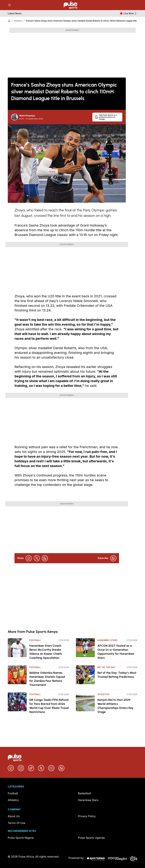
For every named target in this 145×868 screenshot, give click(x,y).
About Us (14, 816)
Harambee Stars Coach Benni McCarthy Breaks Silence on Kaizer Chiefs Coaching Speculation (46, 652)
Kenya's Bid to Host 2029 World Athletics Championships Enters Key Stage (115, 706)
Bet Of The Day (106, 667)
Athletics (18, 21)
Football (35, 640)
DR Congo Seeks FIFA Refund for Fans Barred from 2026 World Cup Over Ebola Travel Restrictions (49, 706)
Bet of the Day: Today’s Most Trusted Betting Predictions (117, 675)
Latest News (15, 13)
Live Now (130, 13)
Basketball (84, 793)
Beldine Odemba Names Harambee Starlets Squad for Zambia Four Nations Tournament (47, 679)
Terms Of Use (17, 823)
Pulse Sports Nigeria (21, 838)
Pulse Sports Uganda (91, 838)
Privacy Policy (87, 816)
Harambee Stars (107, 640)
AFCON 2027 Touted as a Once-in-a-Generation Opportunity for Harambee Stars (116, 652)
